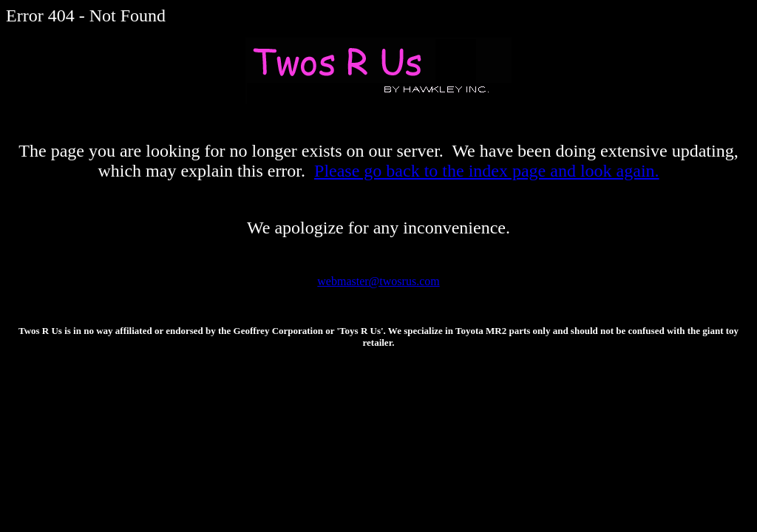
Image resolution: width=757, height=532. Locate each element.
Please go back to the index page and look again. (487, 171)
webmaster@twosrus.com (378, 281)
